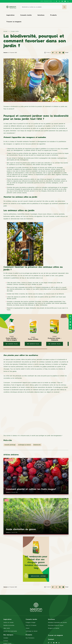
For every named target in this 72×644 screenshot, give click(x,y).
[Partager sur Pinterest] (60, 53)
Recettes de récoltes (9, 625)
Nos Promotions (30, 638)
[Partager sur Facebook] (56, 53)
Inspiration (10, 15)
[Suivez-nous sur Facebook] (59, 1)
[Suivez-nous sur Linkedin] (68, 1)
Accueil (5, 31)
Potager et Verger (9, 460)
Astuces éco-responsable (10, 631)
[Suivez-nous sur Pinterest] (62, 1)
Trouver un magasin (14, 22)
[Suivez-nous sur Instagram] (56, 1)
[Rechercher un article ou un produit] (41, 7)
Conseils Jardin (26, 15)
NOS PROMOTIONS (46, 1)
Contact (51, 639)
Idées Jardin (7, 628)
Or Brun (6, 641)
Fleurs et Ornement (31, 625)
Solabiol (6, 638)
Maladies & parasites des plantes (57, 623)
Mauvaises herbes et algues (56, 625)
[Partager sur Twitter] (53, 53)
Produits (53, 15)
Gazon (6, 500)
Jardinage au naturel (32, 631)
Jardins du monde (8, 623)
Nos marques (8, 635)
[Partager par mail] (63, 53)
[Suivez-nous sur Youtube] (65, 1)
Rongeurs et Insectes (54, 628)
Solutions (41, 15)
